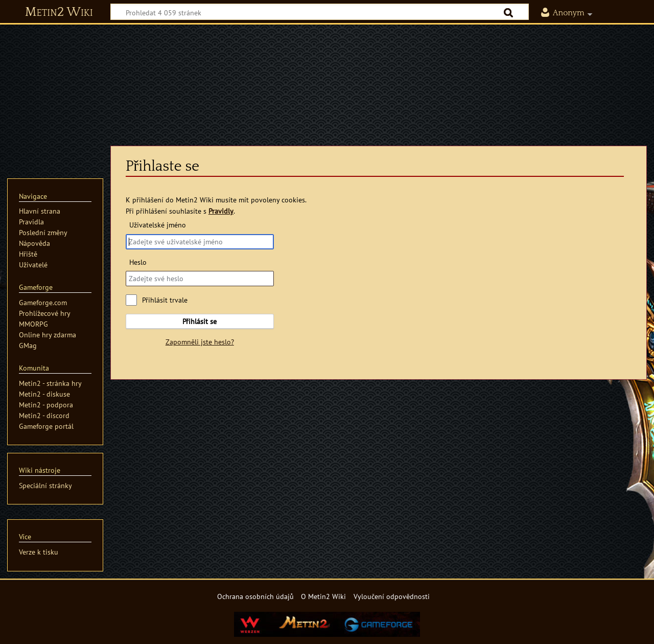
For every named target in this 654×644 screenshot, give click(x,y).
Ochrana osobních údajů (255, 596)
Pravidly (221, 211)
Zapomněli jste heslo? (200, 342)
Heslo (138, 262)
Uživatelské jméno (158, 225)
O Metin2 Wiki (323, 596)
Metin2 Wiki (59, 12)
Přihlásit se (200, 321)
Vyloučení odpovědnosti (392, 596)
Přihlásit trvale (165, 300)
